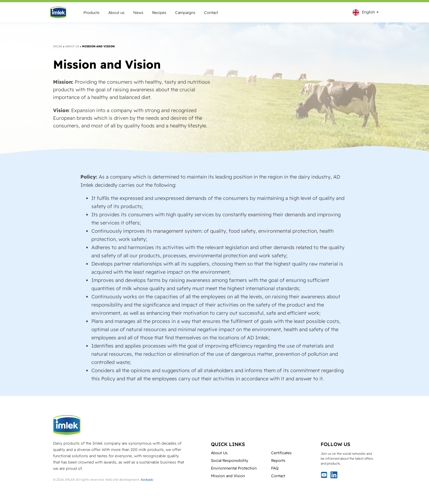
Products (92, 13)
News (138, 13)
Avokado (147, 480)
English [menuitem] (368, 12)
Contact (211, 13)
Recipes (159, 13)
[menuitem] (364, 12)
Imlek (58, 46)
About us (116, 13)
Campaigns (185, 13)
